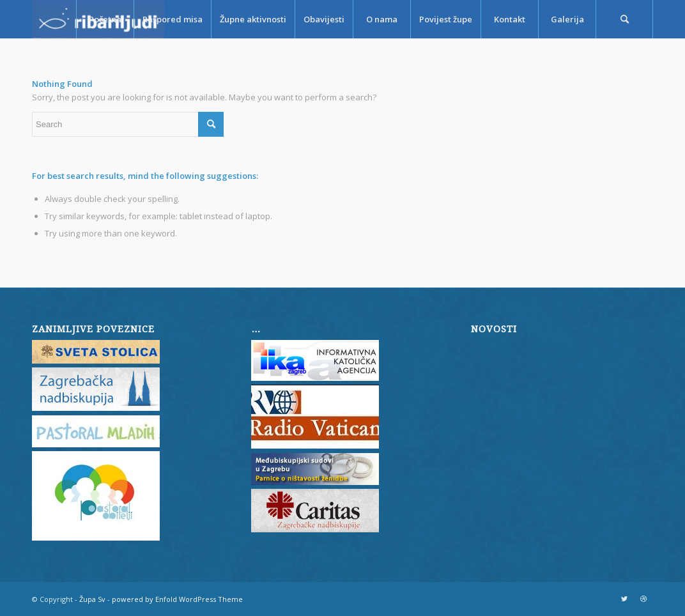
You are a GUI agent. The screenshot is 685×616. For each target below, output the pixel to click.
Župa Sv (92, 599)
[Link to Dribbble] (643, 599)
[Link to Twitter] (624, 599)
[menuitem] (105, 19)
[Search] (624, 19)
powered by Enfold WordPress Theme (177, 599)
